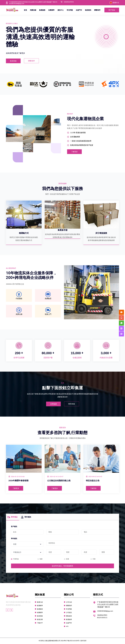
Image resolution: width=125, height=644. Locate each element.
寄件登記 (12, 519)
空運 (94, 559)
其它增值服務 (101, 233)
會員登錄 (40, 617)
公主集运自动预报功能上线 (61, 482)
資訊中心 (61, 10)
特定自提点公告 (94, 482)
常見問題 (70, 10)
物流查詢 (88, 10)
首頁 (25, 10)
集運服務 (42, 10)
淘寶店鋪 (33, 10)
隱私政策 (69, 617)
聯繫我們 (97, 10)
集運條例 (40, 610)
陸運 (67, 559)
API (67, 627)
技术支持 (84, 641)
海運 (41, 559)
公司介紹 (69, 603)
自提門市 (79, 10)
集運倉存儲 (63, 230)
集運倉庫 (69, 620)
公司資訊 (69, 613)
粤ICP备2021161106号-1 (72, 641)
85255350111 (102, 618)
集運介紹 (40, 603)
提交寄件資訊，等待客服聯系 (63, 566)
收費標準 (51, 10)
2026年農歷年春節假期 (20, 482)
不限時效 (16, 559)
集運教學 (40, 606)
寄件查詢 (26, 519)
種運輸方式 (24, 233)
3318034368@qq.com (17, 4)
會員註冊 (40, 620)
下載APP (40, 623)
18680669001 (69, 2)
